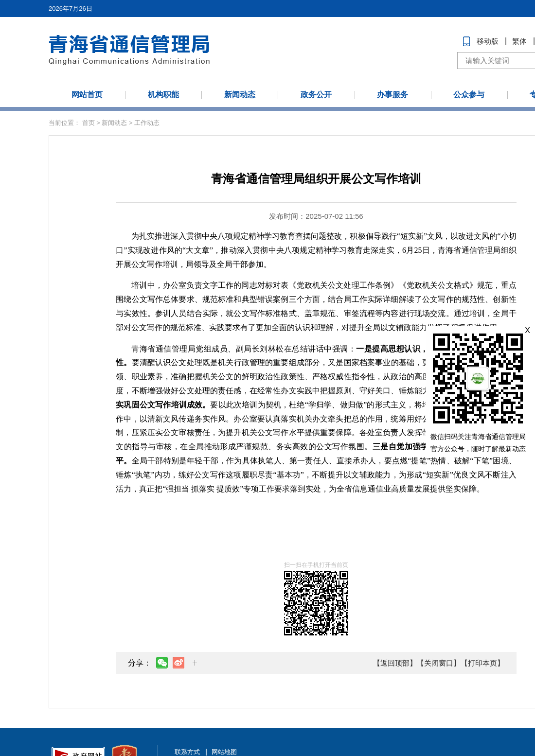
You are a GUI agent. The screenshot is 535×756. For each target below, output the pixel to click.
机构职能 (163, 95)
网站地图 (224, 752)
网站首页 (87, 95)
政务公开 (316, 95)
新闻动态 (240, 95)
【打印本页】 (482, 663)
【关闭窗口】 (439, 663)
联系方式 (187, 752)
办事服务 (392, 95)
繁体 (519, 41)
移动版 (488, 41)
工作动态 (147, 123)
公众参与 (469, 95)
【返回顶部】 (395, 663)
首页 (89, 123)
